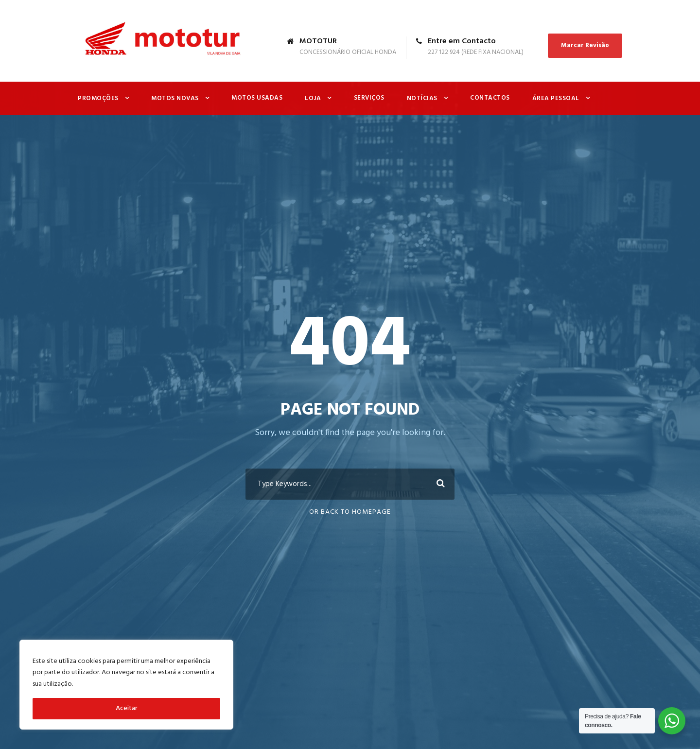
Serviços (369, 98)
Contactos (490, 98)
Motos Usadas (257, 98)
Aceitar (127, 708)
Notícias (422, 98)
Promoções (98, 98)
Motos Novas (175, 98)
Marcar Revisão (585, 45)
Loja (313, 98)
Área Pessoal (556, 98)
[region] (126, 685)
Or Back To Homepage (350, 512)
